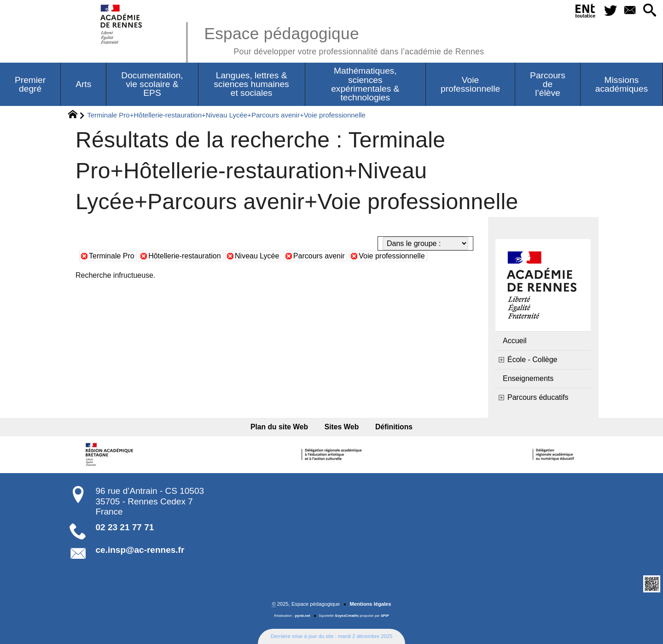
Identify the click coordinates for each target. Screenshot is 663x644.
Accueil (515, 341)
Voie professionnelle (392, 256)
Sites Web (342, 427)
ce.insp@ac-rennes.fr (140, 550)
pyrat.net (303, 616)
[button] (649, 11)
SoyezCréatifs (347, 616)
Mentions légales (370, 604)
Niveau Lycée (257, 256)
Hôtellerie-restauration (184, 256)
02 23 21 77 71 (125, 527)
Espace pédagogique (344, 39)
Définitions (394, 427)
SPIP (385, 616)
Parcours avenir (319, 256)
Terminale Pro (112, 256)
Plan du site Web (279, 427)
